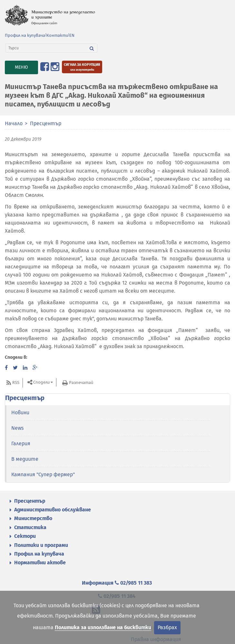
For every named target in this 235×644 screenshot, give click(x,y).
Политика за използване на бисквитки (103, 627)
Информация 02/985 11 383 (117, 583)
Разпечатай (81, 382)
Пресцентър (46, 123)
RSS (16, 382)
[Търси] (46, 48)
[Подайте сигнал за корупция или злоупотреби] (82, 67)
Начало (14, 123)
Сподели (41, 382)
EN (72, 35)
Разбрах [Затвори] (167, 627)
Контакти (57, 35)
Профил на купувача (25, 35)
